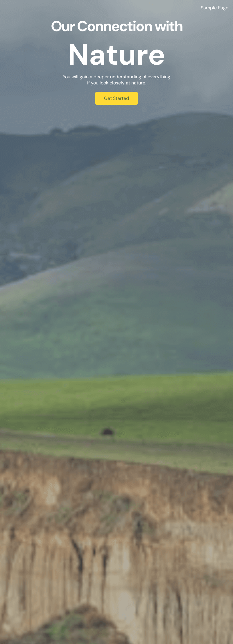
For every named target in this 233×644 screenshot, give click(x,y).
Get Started (116, 98)
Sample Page (215, 8)
